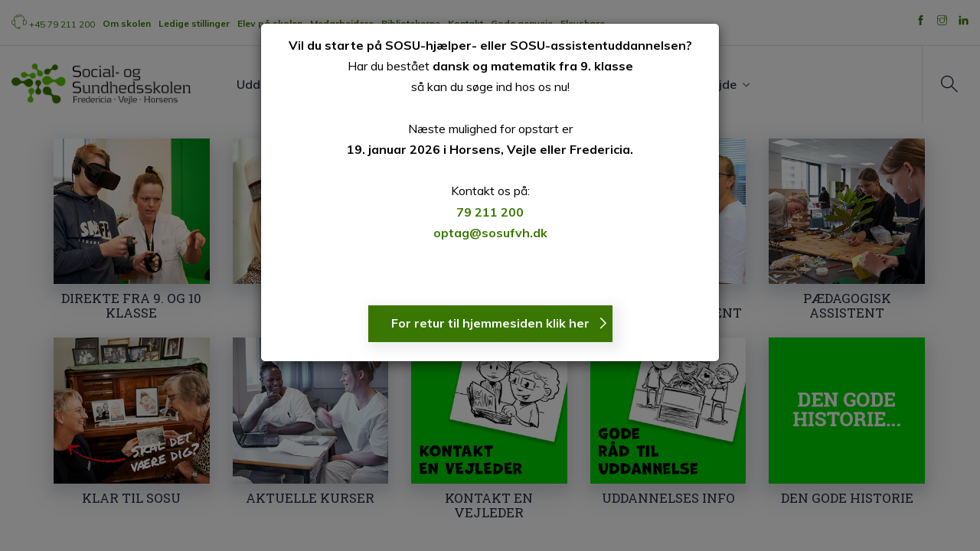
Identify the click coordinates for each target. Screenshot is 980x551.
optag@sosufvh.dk (490, 233)
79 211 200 (490, 212)
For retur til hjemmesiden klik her (490, 323)
